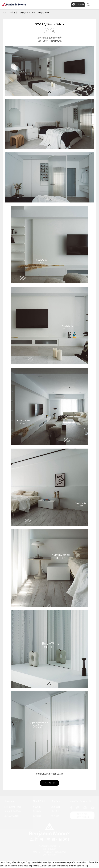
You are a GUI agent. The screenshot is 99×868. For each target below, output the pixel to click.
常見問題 (56, 817)
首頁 (5, 12)
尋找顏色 (37, 812)
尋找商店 (56, 812)
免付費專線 (83, 816)
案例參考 (24, 13)
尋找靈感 (13, 13)
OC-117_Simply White (40, 13)
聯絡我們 (56, 808)
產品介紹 (37, 808)
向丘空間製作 (46, 774)
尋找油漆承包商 (12, 817)
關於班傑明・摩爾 (13, 808)
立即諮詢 (78, 4)
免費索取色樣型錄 (13, 812)
